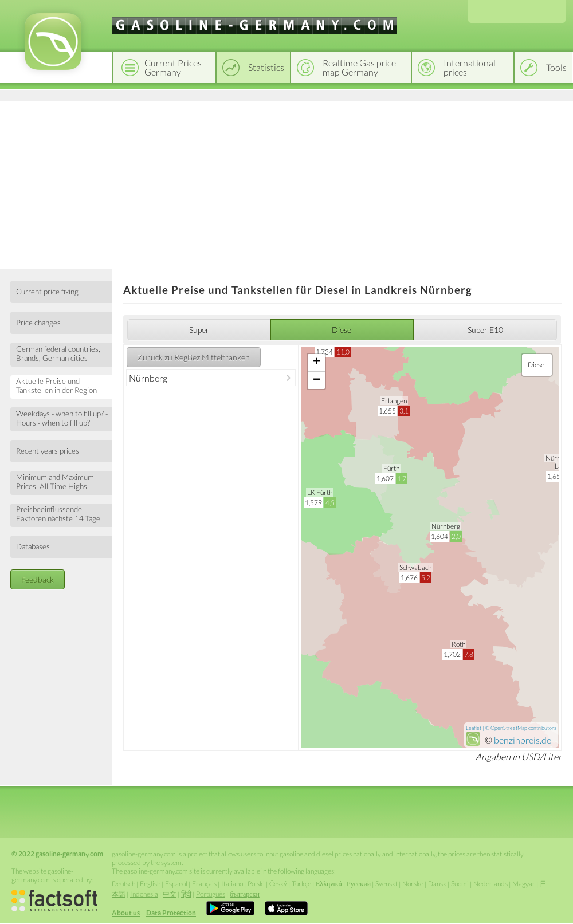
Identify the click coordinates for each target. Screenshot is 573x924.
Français (204, 884)
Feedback (38, 579)
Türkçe (301, 884)
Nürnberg (148, 378)
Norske (413, 884)
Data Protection (171, 913)
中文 (170, 894)
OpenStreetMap (509, 728)
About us (126, 913)
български (245, 894)
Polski (256, 884)
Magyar (524, 884)
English (150, 884)
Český (278, 884)
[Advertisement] (286, 183)
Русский (359, 884)
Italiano (232, 884)
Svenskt (386, 884)
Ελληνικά (329, 884)
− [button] (317, 380)
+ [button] (317, 363)
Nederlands (490, 884)
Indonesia (144, 894)
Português (211, 894)
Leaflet (474, 728)
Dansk (437, 884)
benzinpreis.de (523, 740)
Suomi (460, 884)
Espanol (176, 884)
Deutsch (123, 884)
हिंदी (186, 894)
